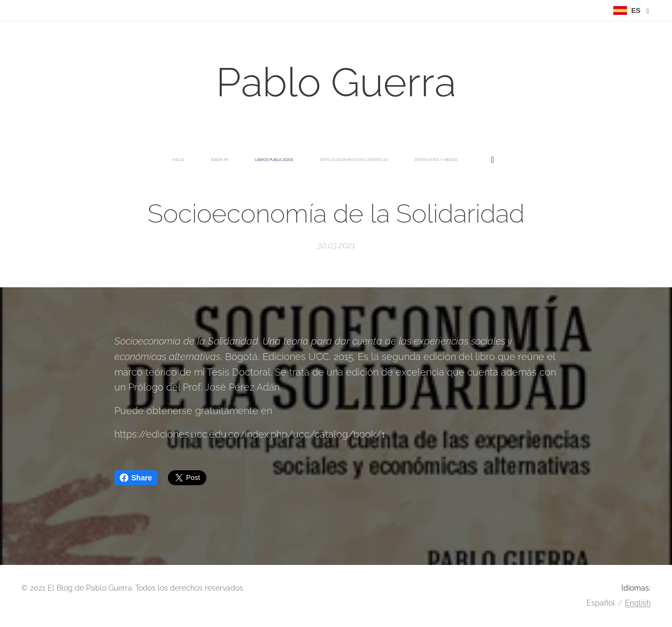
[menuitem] (209, 160)
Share (136, 478)
